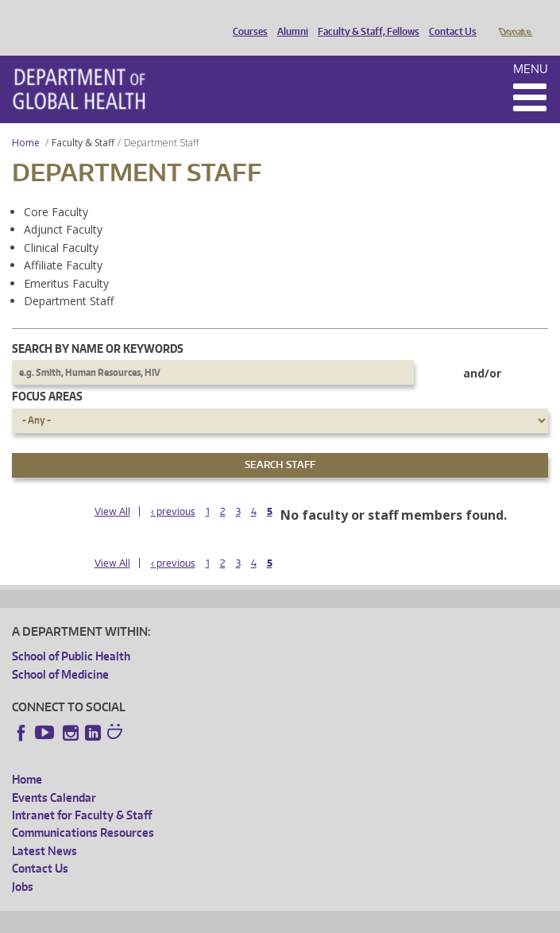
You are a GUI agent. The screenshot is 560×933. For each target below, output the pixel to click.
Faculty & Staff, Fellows (365, 18)
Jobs (23, 864)
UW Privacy (222, 918)
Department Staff (69, 279)
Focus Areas (47, 374)
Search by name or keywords (98, 326)
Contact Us (449, 18)
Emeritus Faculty (66, 261)
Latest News (44, 828)
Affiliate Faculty (63, 243)
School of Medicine (60, 652)
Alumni (289, 18)
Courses (246, 18)
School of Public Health (71, 634)
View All (112, 489)
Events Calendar (54, 775)
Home (26, 120)
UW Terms (287, 918)
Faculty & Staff (83, 120)
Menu (531, 46)
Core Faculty (56, 190)
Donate (514, 18)
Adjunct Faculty (63, 207)
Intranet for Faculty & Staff (82, 793)
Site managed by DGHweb (381, 918)
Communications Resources (83, 810)
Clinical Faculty (61, 225)
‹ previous (173, 489)
